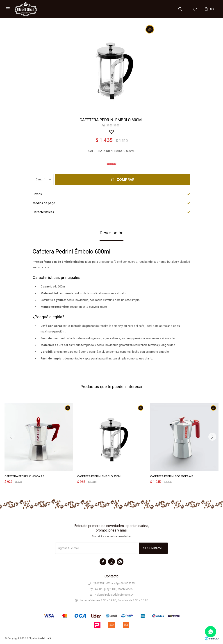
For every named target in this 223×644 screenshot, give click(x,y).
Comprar (126, 180)
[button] (212, 437)
